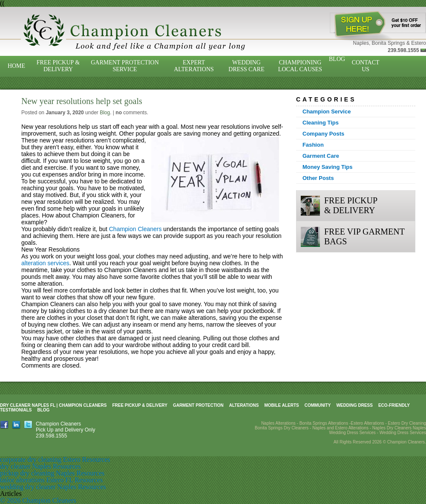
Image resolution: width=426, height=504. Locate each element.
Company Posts (323, 134)
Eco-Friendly (394, 405)
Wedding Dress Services (403, 433)
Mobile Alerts (281, 405)
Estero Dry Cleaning (407, 423)
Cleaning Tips (321, 123)
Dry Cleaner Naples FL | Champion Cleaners (53, 405)
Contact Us (366, 66)
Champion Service (327, 112)
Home (16, 66)
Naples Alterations (278, 423)
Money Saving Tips (328, 167)
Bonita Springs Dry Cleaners (282, 428)
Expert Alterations (194, 66)
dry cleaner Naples (26, 466)
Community (318, 405)
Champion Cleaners (135, 229)
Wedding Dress (354, 405)
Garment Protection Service (125, 66)
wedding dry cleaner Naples (38, 487)
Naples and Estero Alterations (340, 428)
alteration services (45, 263)
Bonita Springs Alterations (324, 423)
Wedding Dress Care (246, 66)
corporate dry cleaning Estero (40, 459)
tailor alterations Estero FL (36, 480)
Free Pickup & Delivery (58, 66)
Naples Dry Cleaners (392, 428)
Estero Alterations (367, 423)
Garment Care (321, 156)
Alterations (244, 405)
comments (131, 113)
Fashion (313, 145)
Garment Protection (198, 405)
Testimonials (16, 410)
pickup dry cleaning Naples (37, 473)
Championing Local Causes (300, 66)
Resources (96, 459)
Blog (337, 59)
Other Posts (318, 178)
